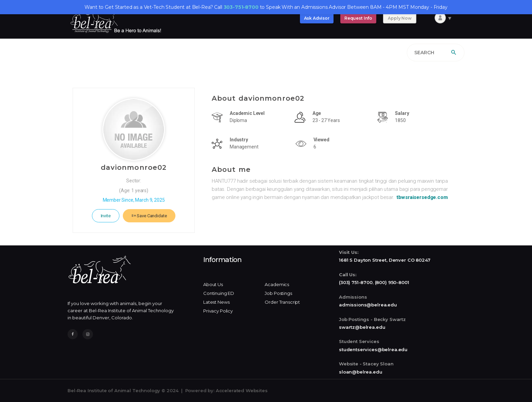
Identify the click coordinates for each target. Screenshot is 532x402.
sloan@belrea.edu (361, 372)
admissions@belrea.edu (368, 305)
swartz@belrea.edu (362, 327)
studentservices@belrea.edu (373, 349)
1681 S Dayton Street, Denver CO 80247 (385, 260)
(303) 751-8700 (356, 282)
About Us (213, 284)
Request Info (358, 18)
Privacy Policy (218, 311)
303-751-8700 (241, 7)
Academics (277, 284)
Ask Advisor (317, 18)
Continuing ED (219, 293)
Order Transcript (282, 302)
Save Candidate (149, 216)
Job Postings (278, 293)
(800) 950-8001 (392, 282)
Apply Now (400, 18)
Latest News (216, 302)
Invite (106, 216)
